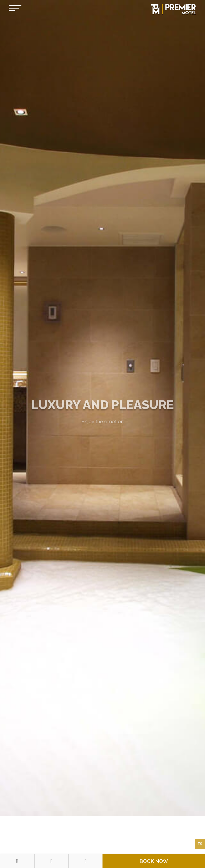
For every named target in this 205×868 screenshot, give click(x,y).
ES (200, 844)
